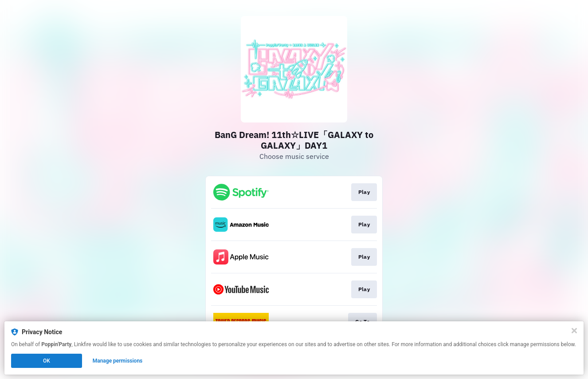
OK (47, 361)
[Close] (574, 331)
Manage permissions (118, 361)
